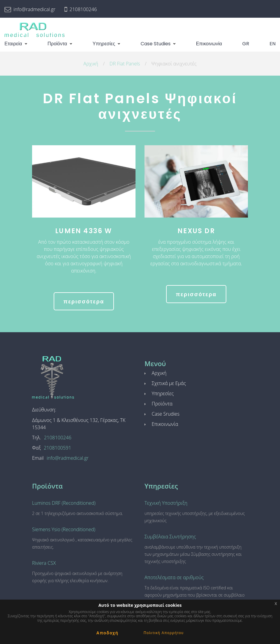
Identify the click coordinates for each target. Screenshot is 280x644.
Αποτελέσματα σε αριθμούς (174, 577)
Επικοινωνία (209, 44)
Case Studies (156, 44)
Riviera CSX (44, 563)
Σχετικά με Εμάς (169, 383)
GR (246, 44)
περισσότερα (84, 301)
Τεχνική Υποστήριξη (166, 503)
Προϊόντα (57, 44)
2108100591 (57, 448)
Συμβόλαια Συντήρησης (170, 537)
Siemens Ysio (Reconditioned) (64, 529)
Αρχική (91, 64)
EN (273, 44)
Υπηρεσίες (104, 44)
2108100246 (83, 9)
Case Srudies (166, 414)
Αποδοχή (107, 633)
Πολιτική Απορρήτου (164, 633)
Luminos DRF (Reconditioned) (64, 503)
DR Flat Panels (125, 64)
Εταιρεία (13, 44)
